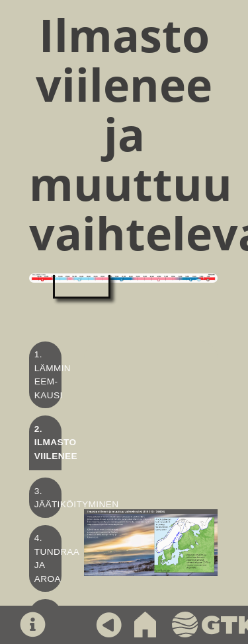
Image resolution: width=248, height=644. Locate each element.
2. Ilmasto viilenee (56, 443)
